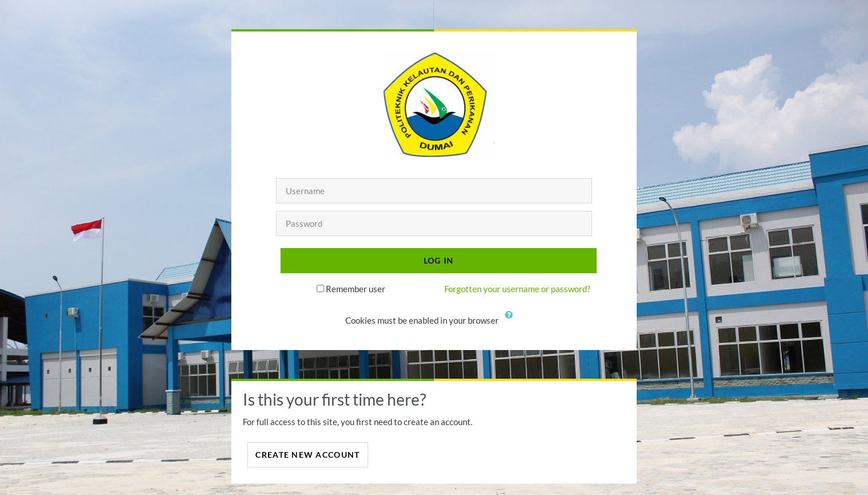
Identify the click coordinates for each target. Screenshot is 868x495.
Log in (439, 260)
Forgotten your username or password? (517, 289)
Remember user (356, 289)
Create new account (307, 455)
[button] (512, 321)
